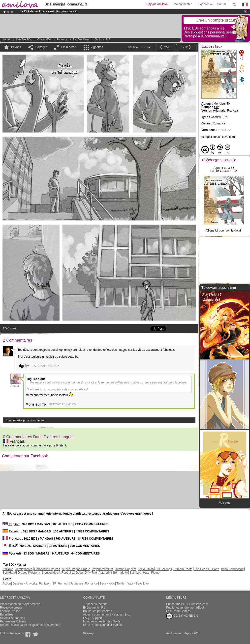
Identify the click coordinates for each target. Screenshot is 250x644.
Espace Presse (10, 611)
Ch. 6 (97, 40)
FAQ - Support (93, 618)
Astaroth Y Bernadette (113, 573)
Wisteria (35, 573)
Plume (155, 573)
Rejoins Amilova (157, 4)
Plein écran (69, 47)
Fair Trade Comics (178, 611)
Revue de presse (11, 608)
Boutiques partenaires (98, 611)
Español (11, 531)
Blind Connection (232, 569)
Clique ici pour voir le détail (224, 231)
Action (7, 584)
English (11, 524)
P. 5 (108, 40)
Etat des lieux (81, 40)
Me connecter (183, 4)
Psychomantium (102, 569)
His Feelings (164, 569)
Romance (62, 40)
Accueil (6, 40)
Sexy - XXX (107, 584)
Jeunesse (77, 584)
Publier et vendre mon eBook (185, 608)
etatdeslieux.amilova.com (218, 137)
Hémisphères (24, 569)
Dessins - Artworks (25, 584)
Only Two (91, 573)
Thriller (121, 584)
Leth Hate (143, 573)
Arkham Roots (183, 569)
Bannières (7, 615)
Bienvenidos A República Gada (62, 573)
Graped (23, 573)
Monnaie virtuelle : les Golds (102, 621)
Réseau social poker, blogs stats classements (30, 625)
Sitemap (89, 633)
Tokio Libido (146, 569)
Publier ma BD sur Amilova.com (187, 604)
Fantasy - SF (47, 584)
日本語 (10, 546)
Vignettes (97, 47)
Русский (12, 554)
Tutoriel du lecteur (95, 604)
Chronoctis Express (47, 569)
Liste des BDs (24, 40)
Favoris (16, 47)
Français (14, 441)
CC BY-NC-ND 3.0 (182, 616)
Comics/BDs (44, 40)
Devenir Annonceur (13, 618)
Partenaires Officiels (13, 621)
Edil (132, 573)
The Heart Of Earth (207, 569)
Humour (63, 584)
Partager (41, 47)
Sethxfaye (9, 573)
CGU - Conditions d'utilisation (102, 625)
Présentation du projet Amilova (20, 604)
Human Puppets (125, 569)
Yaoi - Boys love (138, 584)
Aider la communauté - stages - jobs (107, 615)
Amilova (8, 569)
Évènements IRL (94, 608)
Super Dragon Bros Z (76, 569)
